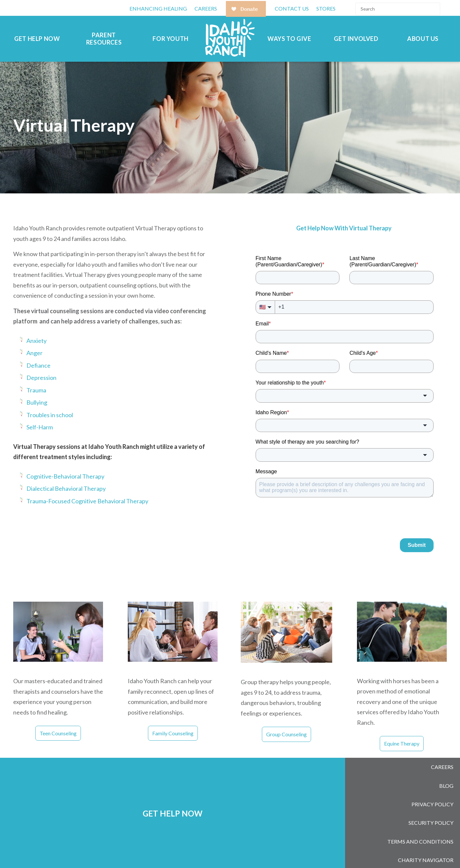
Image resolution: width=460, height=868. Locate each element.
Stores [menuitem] (326, 8)
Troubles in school (50, 415)
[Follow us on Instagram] (367, 851)
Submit (417, 545)
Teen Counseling (58, 733)
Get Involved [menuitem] (356, 39)
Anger (35, 353)
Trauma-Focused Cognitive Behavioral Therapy (87, 501)
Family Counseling (173, 733)
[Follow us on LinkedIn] (384, 851)
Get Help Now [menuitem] (37, 39)
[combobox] (345, 396)
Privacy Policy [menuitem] (432, 790)
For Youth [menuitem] (170, 39)
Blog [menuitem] (446, 777)
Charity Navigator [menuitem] (426, 829)
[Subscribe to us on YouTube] (402, 851)
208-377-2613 (231, 850)
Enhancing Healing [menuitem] (158, 8)
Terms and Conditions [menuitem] (420, 816)
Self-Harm (40, 427)
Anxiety (36, 341)
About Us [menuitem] (423, 39)
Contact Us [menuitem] (292, 8)
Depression (41, 378)
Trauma (36, 390)
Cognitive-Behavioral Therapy (65, 476)
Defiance (38, 365)
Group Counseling (286, 734)
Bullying (37, 402)
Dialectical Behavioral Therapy (66, 488)
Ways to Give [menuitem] (289, 39)
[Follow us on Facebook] (350, 851)
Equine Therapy (402, 743)
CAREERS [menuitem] (206, 8)
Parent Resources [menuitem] (104, 39)
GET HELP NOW (173, 796)
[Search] (398, 9)
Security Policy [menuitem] (431, 803)
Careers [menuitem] (442, 764)
